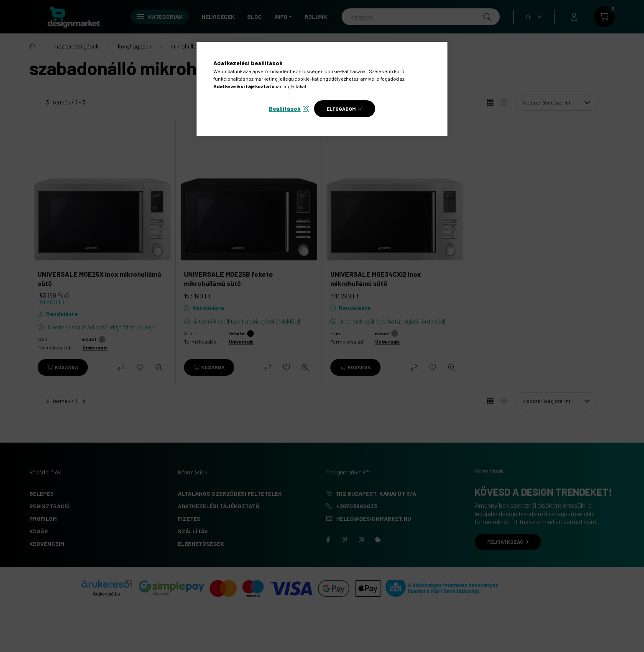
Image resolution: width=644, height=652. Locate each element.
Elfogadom (341, 109)
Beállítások (285, 108)
